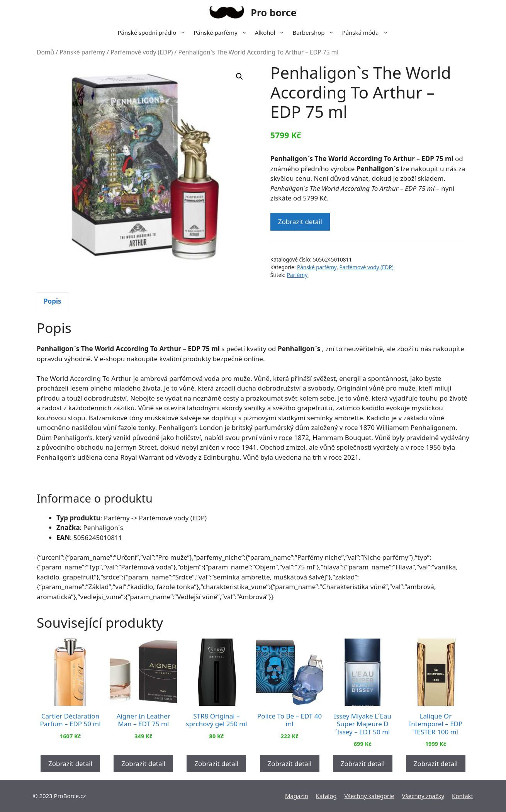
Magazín (297, 796)
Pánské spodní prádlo (154, 32)
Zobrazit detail (300, 222)
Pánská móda (367, 32)
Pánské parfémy (222, 32)
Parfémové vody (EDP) (142, 52)
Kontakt (463, 796)
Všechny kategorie (369, 796)
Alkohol (272, 32)
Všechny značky (423, 796)
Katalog (326, 796)
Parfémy (297, 275)
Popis (53, 301)
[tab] (53, 301)
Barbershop (315, 32)
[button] (239, 76)
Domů (45, 52)
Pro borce (273, 12)
